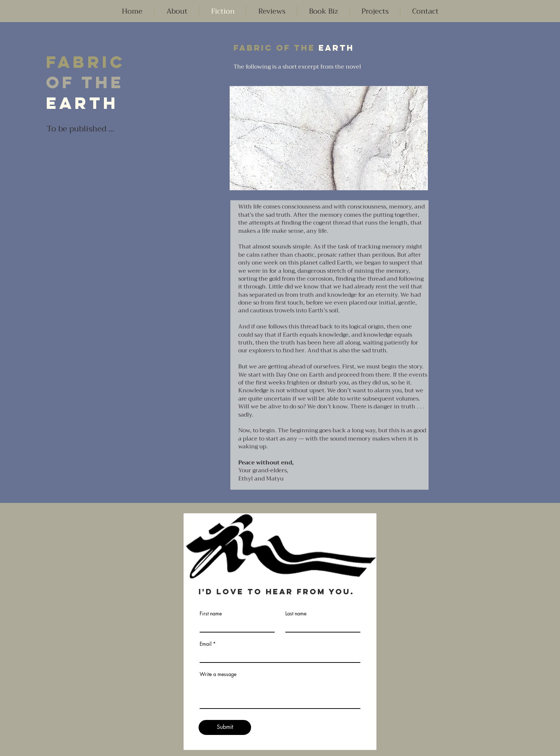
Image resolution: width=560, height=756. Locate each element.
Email (206, 644)
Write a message (218, 674)
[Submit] (225, 727)
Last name (296, 614)
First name (211, 614)
